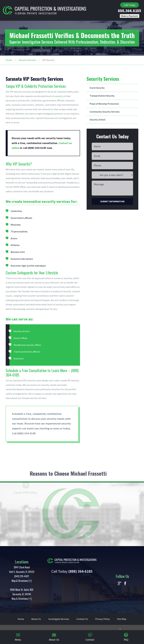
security (59, 96)
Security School (98, 120)
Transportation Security (102, 96)
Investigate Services (59, 619)
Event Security (97, 88)
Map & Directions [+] (22, 581)
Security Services (27, 60)
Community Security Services (105, 112)
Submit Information (112, 201)
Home (9, 60)
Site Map (122, 619)
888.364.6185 (130, 11)
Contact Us (82, 619)
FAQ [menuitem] (126, 637)
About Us (36, 619)
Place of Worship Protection (104, 104)
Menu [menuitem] (18, 637)
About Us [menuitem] (54, 637)
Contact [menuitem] (90, 637)
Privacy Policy (103, 619)
